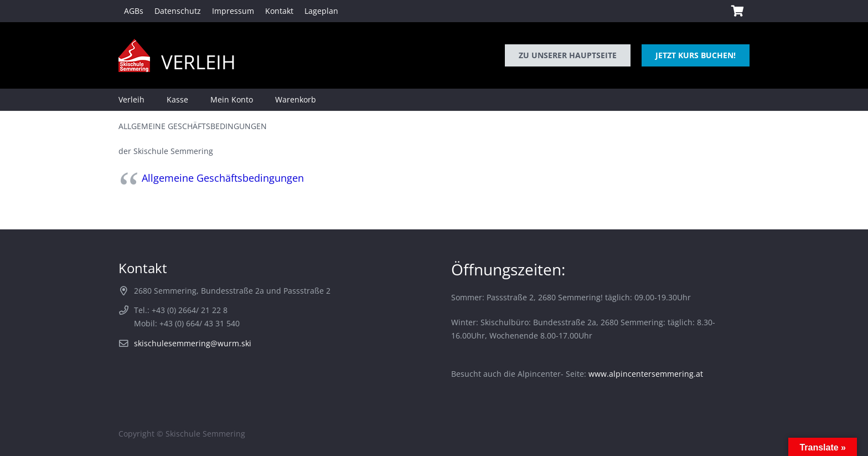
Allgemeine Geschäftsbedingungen (223, 178)
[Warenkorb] (737, 11)
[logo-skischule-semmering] (134, 55)
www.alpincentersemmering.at (646, 374)
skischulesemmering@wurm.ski (193, 343)
